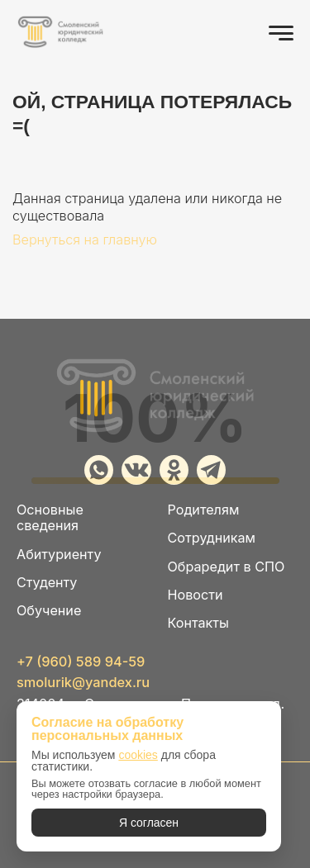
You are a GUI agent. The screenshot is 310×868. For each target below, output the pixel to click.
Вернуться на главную (85, 240)
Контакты (198, 623)
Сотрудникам (212, 538)
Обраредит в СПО (227, 567)
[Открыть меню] (281, 33)
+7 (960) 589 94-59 (81, 662)
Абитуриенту (59, 555)
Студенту (47, 583)
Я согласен (149, 823)
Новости (196, 595)
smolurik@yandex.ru (83, 682)
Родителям (204, 510)
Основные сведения (50, 518)
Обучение (49, 611)
